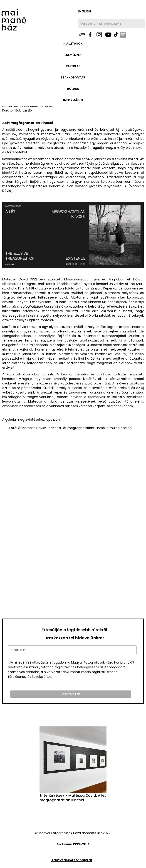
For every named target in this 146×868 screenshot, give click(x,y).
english (84, 11)
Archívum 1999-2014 (73, 844)
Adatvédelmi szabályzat (72, 860)
